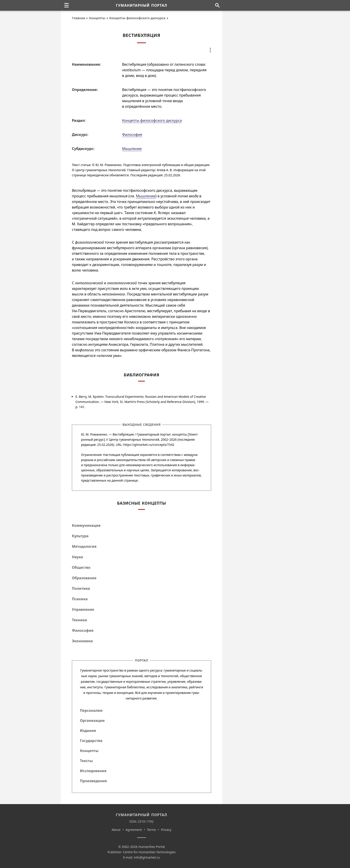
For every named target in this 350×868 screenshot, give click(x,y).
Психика (80, 599)
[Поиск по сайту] (217, 5)
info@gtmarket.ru (147, 857)
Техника (79, 620)
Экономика (82, 641)
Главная (78, 18)
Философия (132, 135)
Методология (84, 546)
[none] (67, 5)
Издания (88, 731)
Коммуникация (86, 525)
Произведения (93, 781)
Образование (84, 578)
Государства (91, 741)
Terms (151, 830)
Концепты (97, 18)
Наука (77, 557)
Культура (80, 536)
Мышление (132, 149)
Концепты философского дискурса (137, 18)
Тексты (86, 761)
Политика (81, 588)
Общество (81, 567)
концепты (179, 434)
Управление (83, 609)
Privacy (166, 830)
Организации (92, 721)
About (116, 830)
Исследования (93, 771)
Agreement (134, 830)
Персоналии (91, 710)
